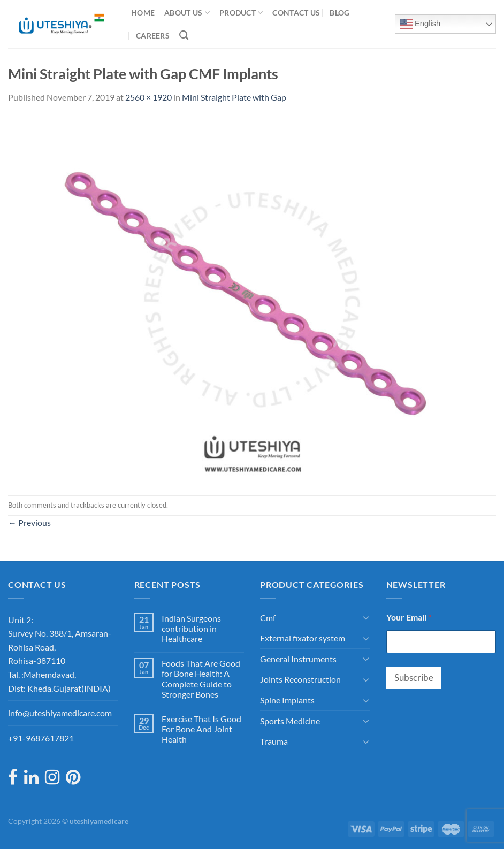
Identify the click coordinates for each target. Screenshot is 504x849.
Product (241, 13)
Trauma (274, 741)
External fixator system (303, 638)
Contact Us (296, 13)
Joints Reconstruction (300, 679)
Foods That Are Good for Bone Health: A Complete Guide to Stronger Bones (201, 679)
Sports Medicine (290, 721)
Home (143, 13)
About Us (187, 13)
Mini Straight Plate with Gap (234, 97)
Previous (29, 522)
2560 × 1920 (148, 97)
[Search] (184, 36)
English (420, 24)
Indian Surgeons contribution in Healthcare (191, 628)
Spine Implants (287, 700)
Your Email (409, 617)
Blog (339, 13)
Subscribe (414, 678)
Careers (153, 36)
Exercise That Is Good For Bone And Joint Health (201, 729)
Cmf (268, 618)
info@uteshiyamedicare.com (60, 713)
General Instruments (298, 659)
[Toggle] (366, 617)
